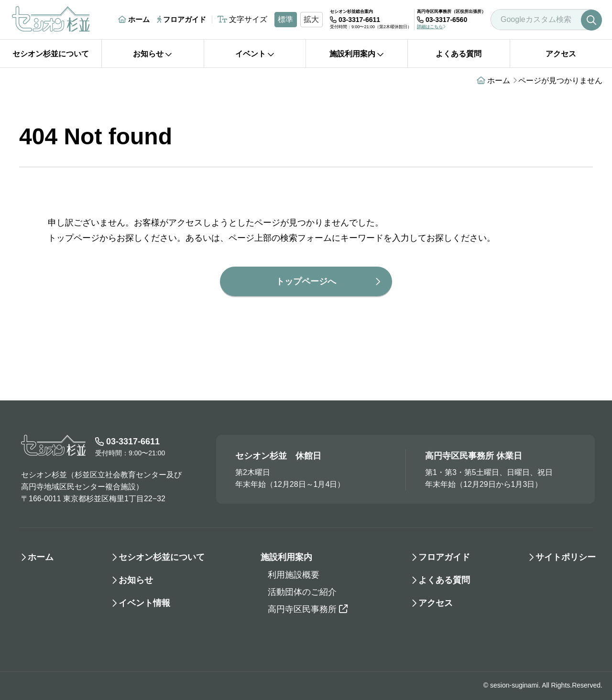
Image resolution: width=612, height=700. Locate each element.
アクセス (561, 54)
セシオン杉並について (51, 54)
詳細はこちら (431, 27)
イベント (255, 54)
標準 (285, 19)
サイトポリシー (566, 557)
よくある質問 (459, 54)
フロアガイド (181, 19)
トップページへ (306, 281)
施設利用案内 (357, 54)
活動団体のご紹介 (302, 592)
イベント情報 (144, 603)
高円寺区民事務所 (308, 609)
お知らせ (153, 54)
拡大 (311, 19)
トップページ (74, 238)
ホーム (134, 19)
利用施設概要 (294, 575)
